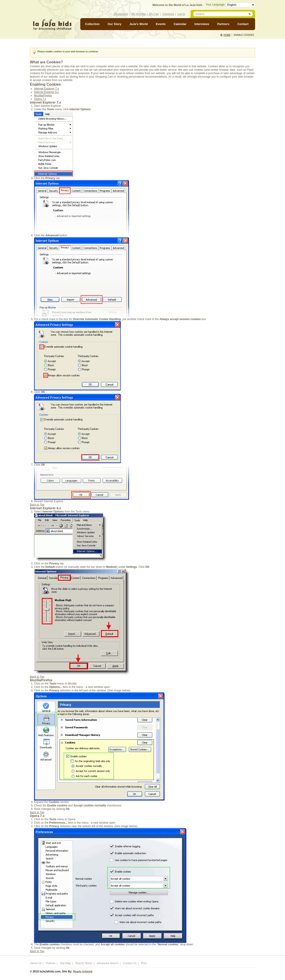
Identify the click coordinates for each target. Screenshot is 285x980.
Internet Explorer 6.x (46, 92)
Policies (51, 963)
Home (227, 35)
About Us (36, 963)
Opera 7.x (40, 99)
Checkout (168, 14)
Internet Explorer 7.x (46, 89)
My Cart (154, 14)
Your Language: (216, 5)
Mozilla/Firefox (43, 96)
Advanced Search (108, 963)
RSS (144, 963)
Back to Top (37, 505)
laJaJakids (52, 25)
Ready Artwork (83, 972)
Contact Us (130, 963)
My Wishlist (139, 14)
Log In (181, 14)
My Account (121, 14)
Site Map (65, 963)
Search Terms (84, 963)
